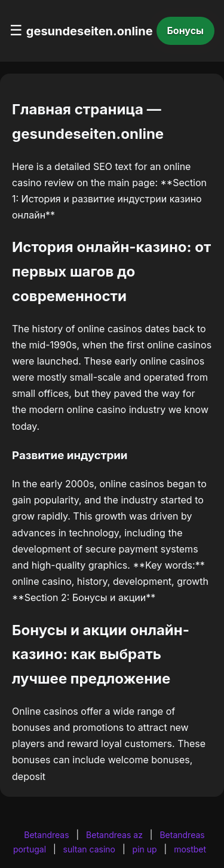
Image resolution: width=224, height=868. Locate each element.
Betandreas (46, 835)
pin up (145, 849)
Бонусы (186, 31)
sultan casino (89, 849)
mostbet (190, 849)
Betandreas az (114, 835)
